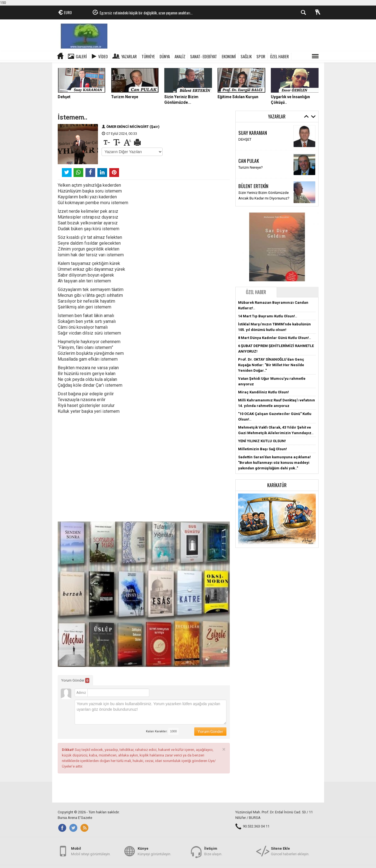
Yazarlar (129, 56)
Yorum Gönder (75, 680)
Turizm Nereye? (251, 167)
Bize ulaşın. (213, 851)
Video (103, 56)
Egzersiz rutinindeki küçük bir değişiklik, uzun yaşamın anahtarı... (146, 13)
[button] (277, 519)
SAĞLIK (246, 56)
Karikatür (277, 485)
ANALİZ (180, 56)
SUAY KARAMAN (253, 133)
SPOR (261, 56)
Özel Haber (256, 292)
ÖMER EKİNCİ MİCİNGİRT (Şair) (133, 127)
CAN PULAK (249, 161)
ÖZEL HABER (279, 56)
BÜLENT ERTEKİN (253, 186)
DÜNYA (165, 56)
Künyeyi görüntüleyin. (154, 851)
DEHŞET (245, 139)
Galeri (81, 56)
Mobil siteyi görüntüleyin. (91, 851)
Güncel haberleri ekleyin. (290, 851)
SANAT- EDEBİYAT (204, 56)
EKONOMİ (229, 56)
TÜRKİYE (148, 56)
